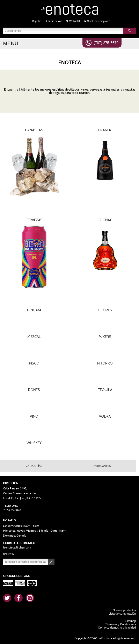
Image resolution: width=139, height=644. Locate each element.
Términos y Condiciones (120, 624)
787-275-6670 (12, 510)
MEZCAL (34, 337)
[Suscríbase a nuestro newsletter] (25, 562)
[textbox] (63, 31)
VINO (34, 416)
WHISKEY (34, 443)
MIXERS (105, 337)
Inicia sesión (55, 21)
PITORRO (105, 363)
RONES (34, 390)
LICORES (105, 310)
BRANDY (105, 130)
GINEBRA (34, 310)
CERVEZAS (34, 220)
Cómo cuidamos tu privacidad (117, 628)
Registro (37, 21)
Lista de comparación (122, 614)
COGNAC (105, 220)
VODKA (105, 416)
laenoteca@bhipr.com (17, 547)
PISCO (34, 363)
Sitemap (131, 621)
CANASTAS (34, 130)
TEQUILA (105, 390)
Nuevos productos (124, 610)
